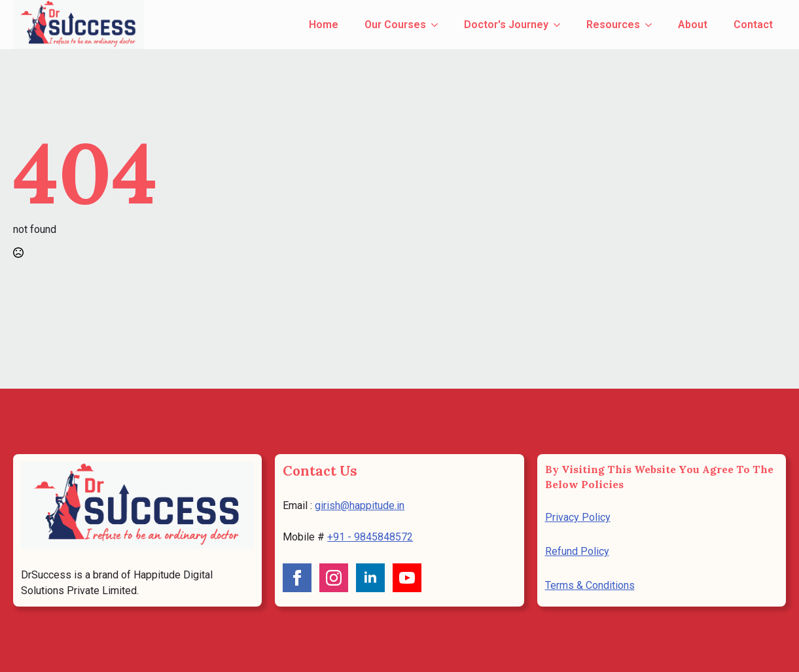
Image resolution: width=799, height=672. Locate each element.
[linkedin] (370, 578)
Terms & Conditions (590, 585)
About (693, 25)
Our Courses (395, 25)
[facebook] (297, 578)
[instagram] (334, 578)
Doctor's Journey (506, 25)
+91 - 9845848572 (370, 537)
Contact (753, 25)
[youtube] (407, 578)
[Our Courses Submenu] (438, 25)
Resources (613, 25)
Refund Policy (577, 551)
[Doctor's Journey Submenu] (561, 25)
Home (324, 25)
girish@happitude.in (360, 505)
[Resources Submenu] (652, 25)
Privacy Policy (578, 517)
